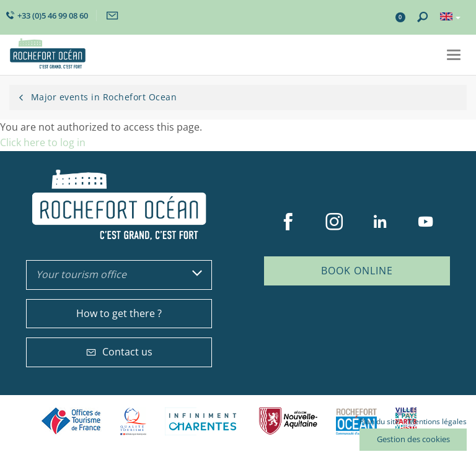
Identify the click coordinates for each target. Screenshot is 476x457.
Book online (357, 271)
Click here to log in (43, 142)
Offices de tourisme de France (71, 421)
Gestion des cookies (413, 439)
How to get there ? (119, 313)
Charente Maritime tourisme (203, 421)
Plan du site (379, 421)
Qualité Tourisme (133, 421)
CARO (356, 421)
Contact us (119, 352)
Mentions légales (437, 421)
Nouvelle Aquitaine (288, 421)
